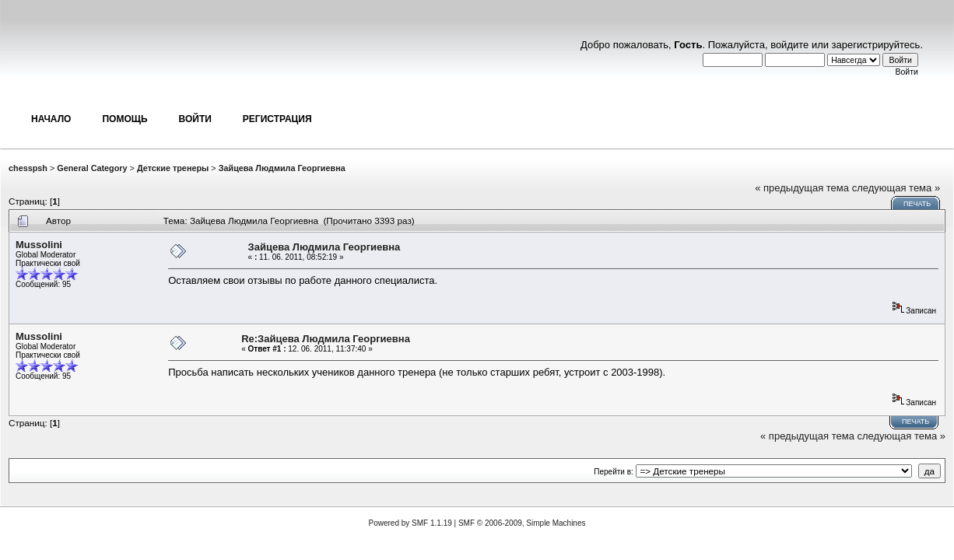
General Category (92, 168)
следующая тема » (896, 188)
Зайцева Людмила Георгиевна (282, 168)
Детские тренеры (173, 168)
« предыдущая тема (802, 188)
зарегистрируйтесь (876, 45)
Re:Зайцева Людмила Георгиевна (326, 339)
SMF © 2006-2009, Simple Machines (522, 523)
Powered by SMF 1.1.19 (410, 523)
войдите (789, 45)
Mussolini (39, 245)
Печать (917, 204)
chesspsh (28, 168)
